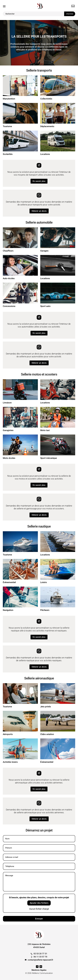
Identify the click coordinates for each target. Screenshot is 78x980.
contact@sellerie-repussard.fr (40, 960)
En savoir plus (39, 181)
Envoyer (39, 919)
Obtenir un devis (39, 211)
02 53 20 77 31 (40, 954)
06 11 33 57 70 (40, 957)
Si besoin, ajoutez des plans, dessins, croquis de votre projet (39, 897)
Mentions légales (39, 970)
